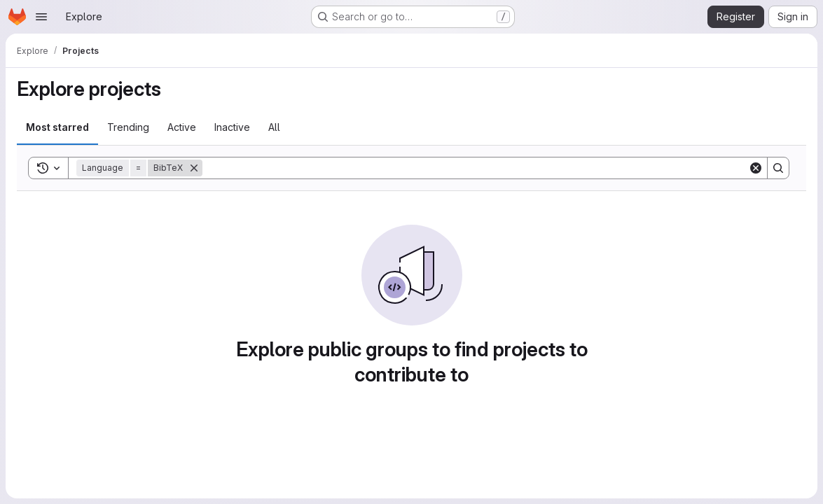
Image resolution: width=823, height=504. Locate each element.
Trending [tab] (128, 127)
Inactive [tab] (232, 127)
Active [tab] (182, 127)
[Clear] (756, 168)
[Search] (475, 168)
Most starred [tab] (57, 127)
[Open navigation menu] (41, 17)
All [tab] (274, 127)
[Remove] (194, 168)
